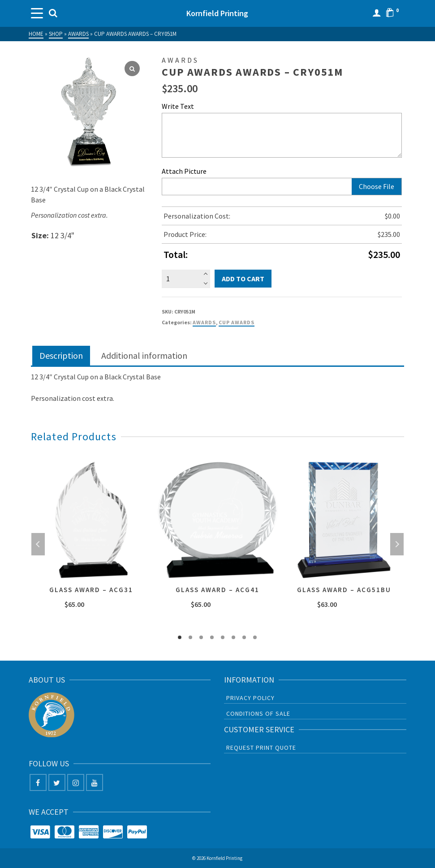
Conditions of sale (258, 713)
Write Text (178, 106)
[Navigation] (38, 13)
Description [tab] (61, 355)
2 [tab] (190, 637)
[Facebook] (38, 782)
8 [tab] (255, 637)
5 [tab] (223, 637)
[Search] (53, 13)
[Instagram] (76, 782)
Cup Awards (237, 322)
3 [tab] (201, 637)
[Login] (377, 13)
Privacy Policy (250, 698)
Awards (204, 322)
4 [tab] (212, 637)
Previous (38, 544)
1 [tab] (180, 637)
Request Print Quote (261, 748)
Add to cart (243, 279)
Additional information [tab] (144, 355)
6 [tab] (233, 637)
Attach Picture (184, 171)
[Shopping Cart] (395, 13)
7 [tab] (244, 637)
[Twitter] (57, 782)
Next (397, 544)
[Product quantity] (186, 279)
